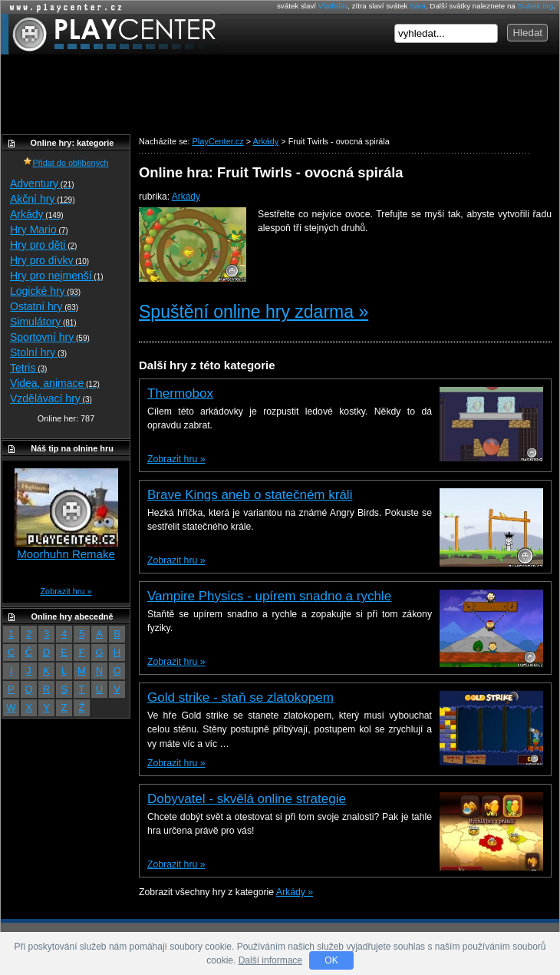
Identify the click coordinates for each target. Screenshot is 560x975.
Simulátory (43, 322)
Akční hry (42, 199)
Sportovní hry (50, 337)
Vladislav (333, 6)
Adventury (42, 183)
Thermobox (180, 393)
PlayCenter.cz (110, 34)
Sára (418, 6)
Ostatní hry (44, 306)
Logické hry (45, 291)
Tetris (28, 368)
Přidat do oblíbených (66, 163)
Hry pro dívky (49, 260)
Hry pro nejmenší (57, 276)
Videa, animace (55, 383)
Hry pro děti (43, 245)
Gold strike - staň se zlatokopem (240, 697)
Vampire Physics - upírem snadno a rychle (269, 596)
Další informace (270, 960)
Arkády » (295, 892)
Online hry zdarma (62, 7)
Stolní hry (38, 352)
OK (331, 960)
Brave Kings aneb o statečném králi (250, 495)
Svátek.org (536, 6)
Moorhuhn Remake (66, 554)
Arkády (186, 197)
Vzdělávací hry (51, 398)
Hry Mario (39, 230)
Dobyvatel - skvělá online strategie (247, 799)
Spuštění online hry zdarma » (254, 312)
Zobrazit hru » (176, 459)
